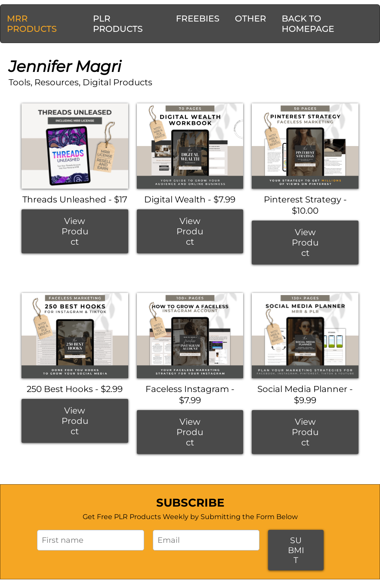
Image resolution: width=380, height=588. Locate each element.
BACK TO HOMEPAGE (308, 24)
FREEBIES (198, 19)
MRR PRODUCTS (32, 24)
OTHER (251, 19)
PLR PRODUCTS (118, 24)
